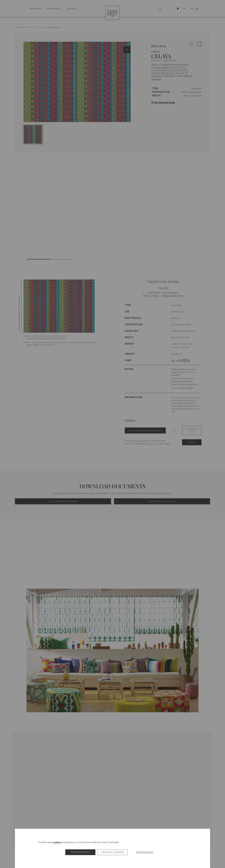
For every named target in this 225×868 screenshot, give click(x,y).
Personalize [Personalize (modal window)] (145, 852)
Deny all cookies (113, 852)
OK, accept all (80, 852)
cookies (57, 842)
